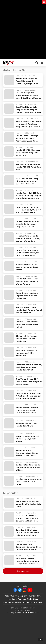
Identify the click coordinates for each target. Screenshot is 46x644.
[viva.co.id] (13, 617)
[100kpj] (24, 617)
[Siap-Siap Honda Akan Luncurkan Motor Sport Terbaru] (23, 266)
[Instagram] (25, 590)
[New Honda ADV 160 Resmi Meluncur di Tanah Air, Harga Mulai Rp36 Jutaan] (23, 123)
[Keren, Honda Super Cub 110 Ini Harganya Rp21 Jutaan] (23, 438)
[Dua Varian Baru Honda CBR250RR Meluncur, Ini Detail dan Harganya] (23, 252)
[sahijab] (34, 617)
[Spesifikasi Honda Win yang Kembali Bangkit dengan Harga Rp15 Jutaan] (23, 109)
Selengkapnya (23, 571)
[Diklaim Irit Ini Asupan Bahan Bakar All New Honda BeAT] (23, 338)
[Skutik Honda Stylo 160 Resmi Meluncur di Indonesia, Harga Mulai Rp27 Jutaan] (23, 80)
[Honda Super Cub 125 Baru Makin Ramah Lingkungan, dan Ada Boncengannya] (23, 194)
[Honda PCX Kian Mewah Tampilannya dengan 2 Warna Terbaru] (23, 280)
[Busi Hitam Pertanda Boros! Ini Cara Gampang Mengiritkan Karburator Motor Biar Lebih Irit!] (23, 560)
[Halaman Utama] (8, 63)
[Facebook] (15, 590)
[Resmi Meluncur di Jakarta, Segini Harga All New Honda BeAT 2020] (23, 366)
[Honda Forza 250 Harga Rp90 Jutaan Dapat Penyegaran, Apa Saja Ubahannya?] (23, 137)
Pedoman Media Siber (28, 599)
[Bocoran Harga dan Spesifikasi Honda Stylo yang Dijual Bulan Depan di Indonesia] (23, 94)
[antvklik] (10, 627)
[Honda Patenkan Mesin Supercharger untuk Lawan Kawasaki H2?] (23, 409)
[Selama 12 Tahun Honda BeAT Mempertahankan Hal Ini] (23, 323)
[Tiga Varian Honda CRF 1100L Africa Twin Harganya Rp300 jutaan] (23, 380)
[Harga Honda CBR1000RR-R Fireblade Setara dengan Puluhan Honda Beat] (23, 395)
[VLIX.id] (9, 622)
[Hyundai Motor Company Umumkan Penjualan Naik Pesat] (23, 503)
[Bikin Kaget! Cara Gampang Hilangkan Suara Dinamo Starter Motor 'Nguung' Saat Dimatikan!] (23, 546)
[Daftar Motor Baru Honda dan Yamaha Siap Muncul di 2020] (23, 466)
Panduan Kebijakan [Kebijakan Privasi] (12, 602)
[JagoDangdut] (35, 627)
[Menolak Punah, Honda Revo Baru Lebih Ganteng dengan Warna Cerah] (23, 237)
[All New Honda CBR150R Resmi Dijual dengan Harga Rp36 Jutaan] (23, 223)
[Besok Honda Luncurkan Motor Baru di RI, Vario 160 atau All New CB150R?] (23, 209)
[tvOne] (29, 622)
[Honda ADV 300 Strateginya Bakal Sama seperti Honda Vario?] (23, 452)
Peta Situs (10, 596)
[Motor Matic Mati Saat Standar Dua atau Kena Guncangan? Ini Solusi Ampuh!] (23, 517)
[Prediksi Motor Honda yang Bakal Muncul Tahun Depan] (23, 481)
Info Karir (38, 602)
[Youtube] (30, 590)
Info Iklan (12, 599)
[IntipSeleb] (22, 627)
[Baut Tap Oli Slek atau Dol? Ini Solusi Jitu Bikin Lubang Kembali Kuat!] (23, 531)
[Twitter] (20, 590)
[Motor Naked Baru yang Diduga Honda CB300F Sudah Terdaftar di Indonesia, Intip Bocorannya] (23, 180)
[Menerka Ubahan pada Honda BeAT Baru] (23, 423)
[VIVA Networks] (32, 613)
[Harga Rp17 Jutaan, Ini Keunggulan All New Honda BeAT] (23, 352)
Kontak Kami (35, 596)
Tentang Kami (22, 596)
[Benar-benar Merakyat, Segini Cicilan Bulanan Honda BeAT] (23, 295)
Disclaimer (28, 602)
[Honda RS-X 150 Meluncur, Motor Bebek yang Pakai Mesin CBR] (23, 152)
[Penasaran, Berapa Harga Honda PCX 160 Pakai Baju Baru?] (23, 166)
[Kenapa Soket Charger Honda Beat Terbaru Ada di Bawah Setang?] (23, 309)
